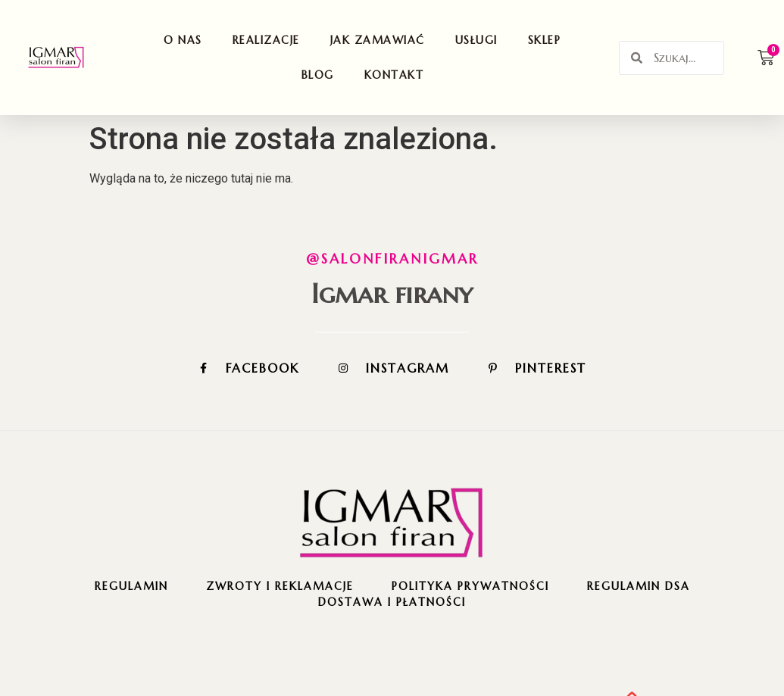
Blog (318, 75)
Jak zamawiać (378, 40)
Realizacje (266, 40)
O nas (183, 40)
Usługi (476, 40)
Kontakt (394, 75)
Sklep (545, 40)
